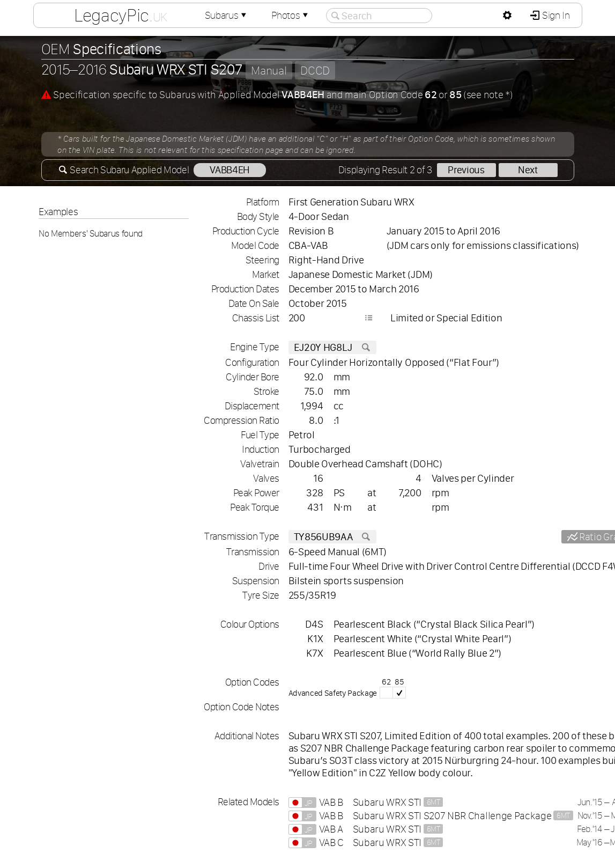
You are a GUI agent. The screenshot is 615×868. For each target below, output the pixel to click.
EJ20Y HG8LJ (332, 347)
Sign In (555, 15)
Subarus (226, 15)
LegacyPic (120, 15)
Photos (291, 15)
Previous (466, 170)
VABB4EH (230, 170)
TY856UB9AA (332, 537)
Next (528, 170)
